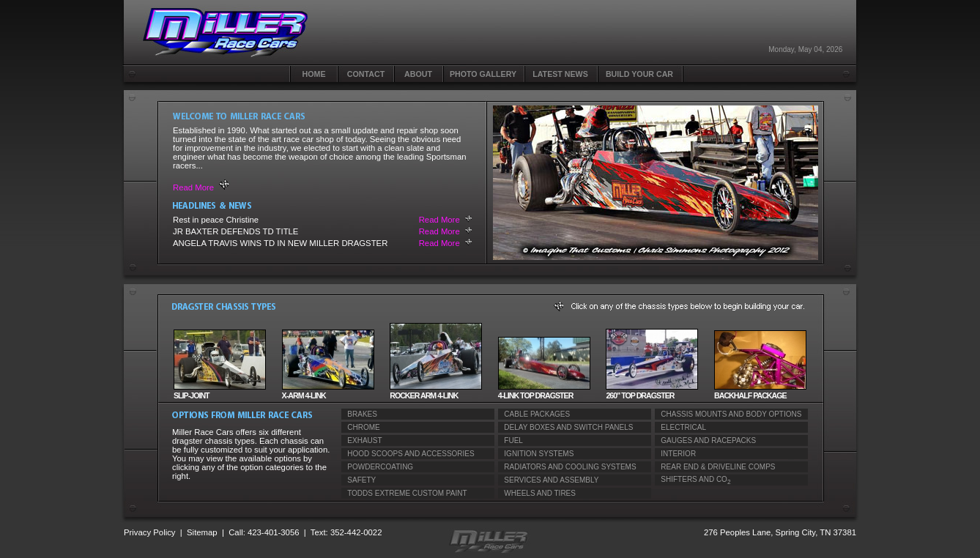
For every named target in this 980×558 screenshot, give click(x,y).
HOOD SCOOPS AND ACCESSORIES (408, 454)
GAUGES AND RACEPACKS (705, 440)
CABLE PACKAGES (534, 414)
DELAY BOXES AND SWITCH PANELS (566, 427)
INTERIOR (675, 454)
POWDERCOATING (377, 467)
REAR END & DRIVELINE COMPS (715, 467)
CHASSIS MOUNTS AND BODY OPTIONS (728, 414)
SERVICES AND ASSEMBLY (548, 480)
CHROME (361, 427)
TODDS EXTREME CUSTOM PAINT (404, 493)
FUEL (511, 440)
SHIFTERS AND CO (693, 480)
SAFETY (359, 480)
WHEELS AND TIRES (537, 493)
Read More (193, 187)
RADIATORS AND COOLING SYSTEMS (567, 467)
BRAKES (359, 414)
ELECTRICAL (680, 427)
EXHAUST (362, 440)
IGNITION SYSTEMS (536, 454)
